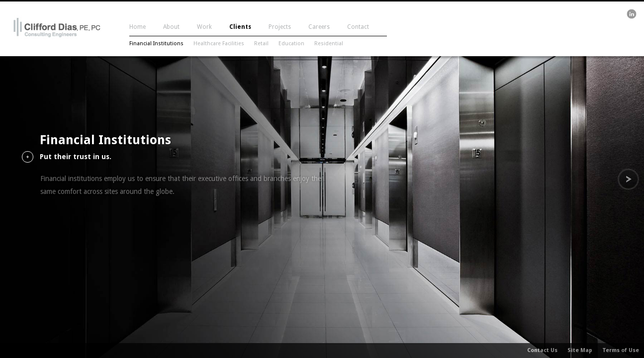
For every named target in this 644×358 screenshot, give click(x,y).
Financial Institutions (156, 44)
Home (138, 27)
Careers (319, 27)
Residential (329, 44)
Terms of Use (621, 350)
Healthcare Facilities (219, 44)
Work (204, 27)
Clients (240, 27)
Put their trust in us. (76, 157)
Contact (358, 27)
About (171, 27)
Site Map (580, 350)
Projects (280, 27)
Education (291, 44)
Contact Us (542, 350)
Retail (261, 44)
